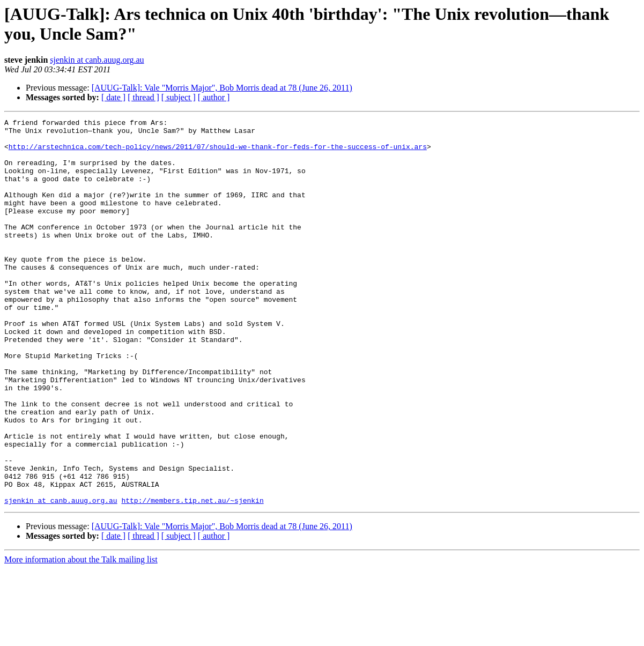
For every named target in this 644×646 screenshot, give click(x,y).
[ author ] (214, 97)
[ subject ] (179, 97)
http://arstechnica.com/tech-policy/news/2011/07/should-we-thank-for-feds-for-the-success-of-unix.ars (218, 153)
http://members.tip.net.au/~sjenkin (192, 577)
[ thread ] (143, 97)
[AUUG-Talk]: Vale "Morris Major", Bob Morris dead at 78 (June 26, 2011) (222, 88)
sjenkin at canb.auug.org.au (97, 60)
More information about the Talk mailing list (81, 637)
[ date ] (113, 97)
